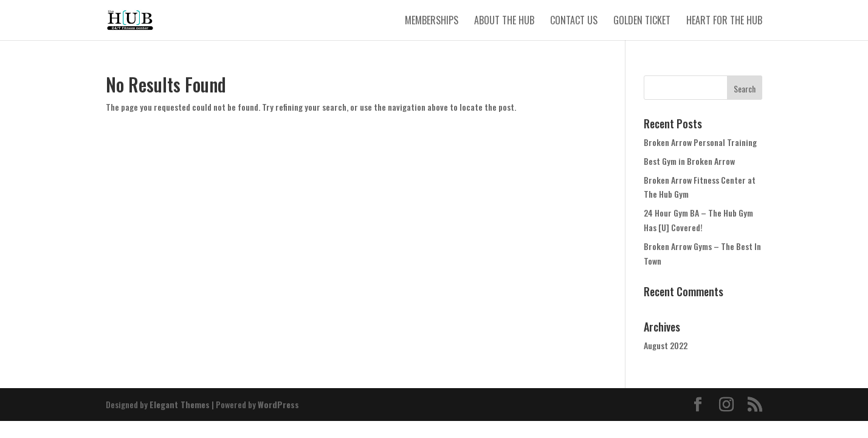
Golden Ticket (642, 22)
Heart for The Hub (724, 22)
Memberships (432, 22)
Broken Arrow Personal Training (700, 142)
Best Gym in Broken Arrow (689, 161)
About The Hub (504, 22)
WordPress (278, 404)
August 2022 (666, 345)
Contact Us (574, 22)
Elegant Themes (180, 404)
